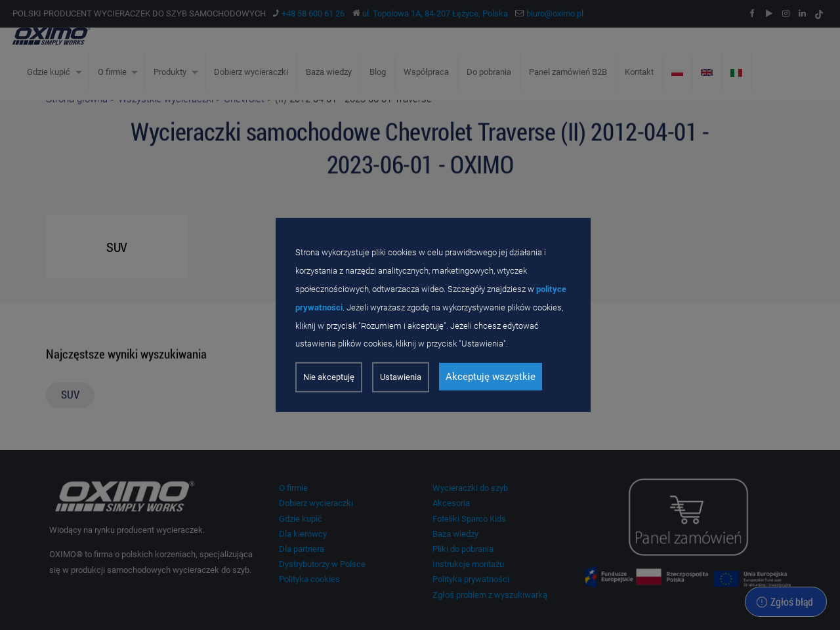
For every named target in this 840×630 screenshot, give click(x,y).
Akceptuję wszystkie (491, 377)
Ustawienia (401, 377)
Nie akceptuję (329, 377)
